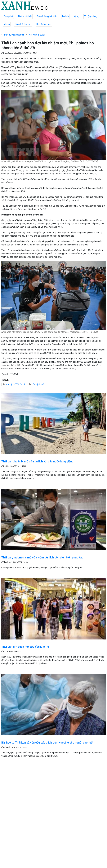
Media (7, 24)
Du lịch (65, 16)
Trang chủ (8, 16)
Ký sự (76, 16)
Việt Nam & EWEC (37, 35)
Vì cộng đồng (91, 16)
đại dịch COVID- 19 (16, 384)
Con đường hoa (44, 24)
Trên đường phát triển (47, 16)
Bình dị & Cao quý (23, 24)
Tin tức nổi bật (25, 16)
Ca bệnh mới (39, 384)
